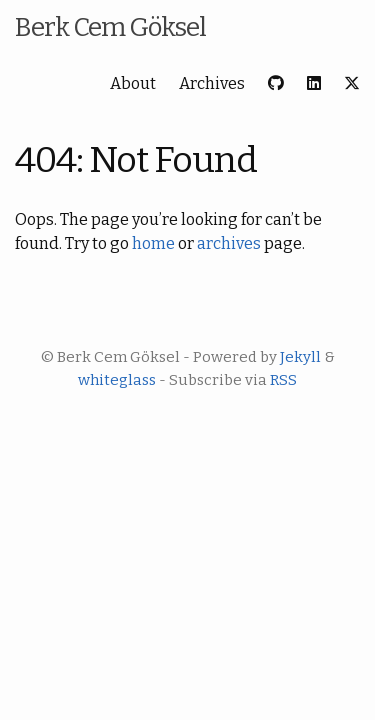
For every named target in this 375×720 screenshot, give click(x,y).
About (133, 83)
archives (229, 243)
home (153, 243)
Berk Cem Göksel (110, 27)
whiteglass (117, 380)
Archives (212, 83)
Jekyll (300, 357)
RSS (283, 380)
